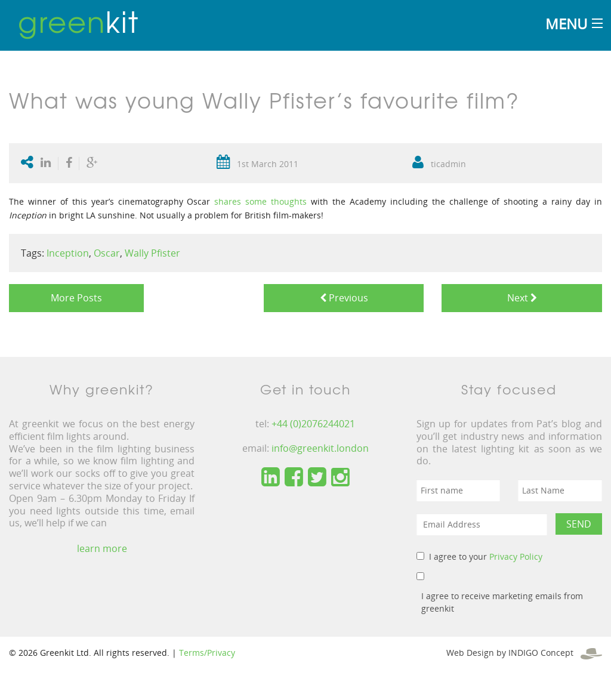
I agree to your (486, 556)
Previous (344, 298)
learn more (102, 548)
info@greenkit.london (320, 448)
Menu (566, 24)
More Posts (76, 298)
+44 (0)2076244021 (313, 424)
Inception (68, 253)
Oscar (107, 253)
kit (78, 21)
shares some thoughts (260, 201)
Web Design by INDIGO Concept (524, 653)
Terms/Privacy (207, 653)
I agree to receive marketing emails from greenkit (502, 602)
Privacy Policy (516, 556)
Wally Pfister (152, 253)
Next (522, 298)
